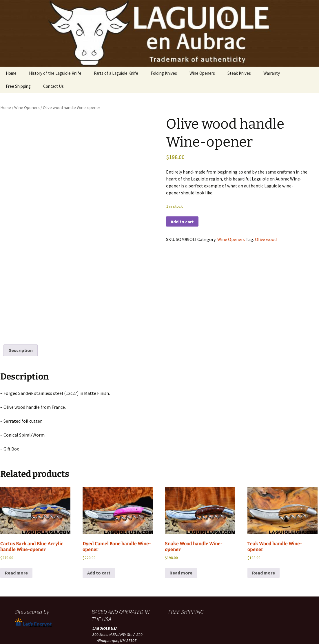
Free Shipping (18, 86)
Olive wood (266, 239)
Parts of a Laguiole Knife (116, 73)
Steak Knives (239, 73)
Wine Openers (202, 73)
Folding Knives (164, 73)
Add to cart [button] (99, 505)
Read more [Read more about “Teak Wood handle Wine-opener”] (264, 505)
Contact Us (53, 86)
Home (11, 73)
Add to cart (182, 222)
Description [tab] (21, 282)
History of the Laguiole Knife (55, 73)
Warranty (272, 73)
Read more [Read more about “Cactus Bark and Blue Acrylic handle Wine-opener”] (16, 505)
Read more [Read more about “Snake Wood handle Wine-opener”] (181, 505)
